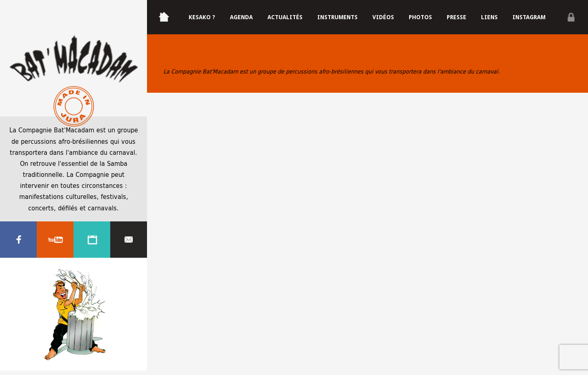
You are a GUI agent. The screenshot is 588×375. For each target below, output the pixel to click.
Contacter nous (129, 240)
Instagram (529, 17)
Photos (420, 17)
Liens (489, 17)
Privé (571, 17)
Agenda (92, 240)
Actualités (285, 17)
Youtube (55, 240)
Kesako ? (202, 17)
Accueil (159, 3)
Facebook (18, 240)
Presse (457, 17)
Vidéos (383, 17)
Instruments (337, 17)
